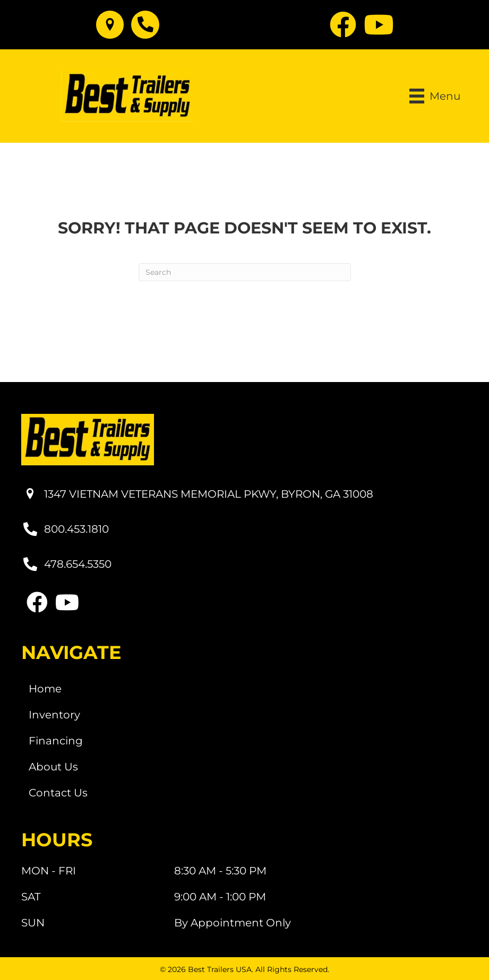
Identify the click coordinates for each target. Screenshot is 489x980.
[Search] (245, 272)
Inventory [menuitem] (54, 715)
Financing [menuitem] (56, 741)
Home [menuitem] (45, 689)
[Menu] (435, 96)
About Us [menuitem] (53, 767)
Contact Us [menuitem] (58, 793)
